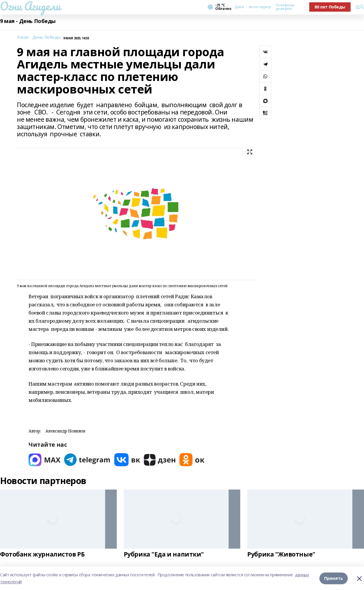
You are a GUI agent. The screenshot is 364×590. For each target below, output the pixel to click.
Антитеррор (260, 7)
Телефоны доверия (285, 7)
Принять (334, 578)
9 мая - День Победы (28, 21)
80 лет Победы (330, 7)
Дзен (239, 7)
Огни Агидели (30, 6)
